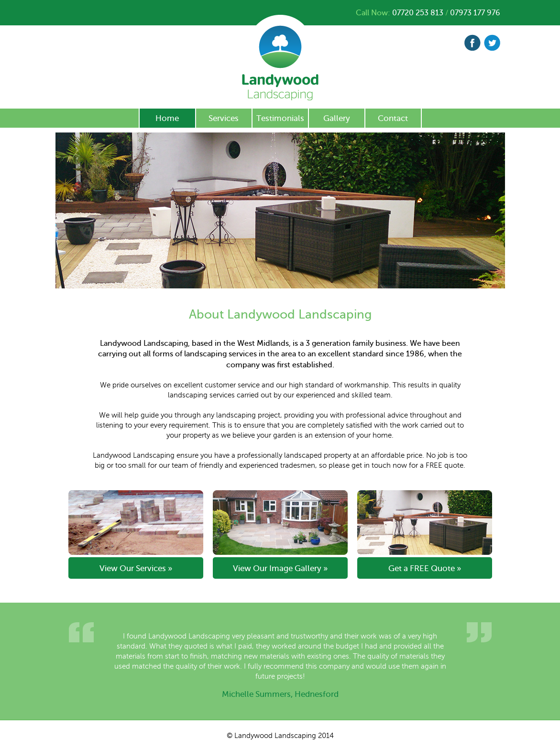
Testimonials (280, 118)
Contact (393, 118)
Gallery (337, 118)
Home (167, 118)
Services (224, 118)
